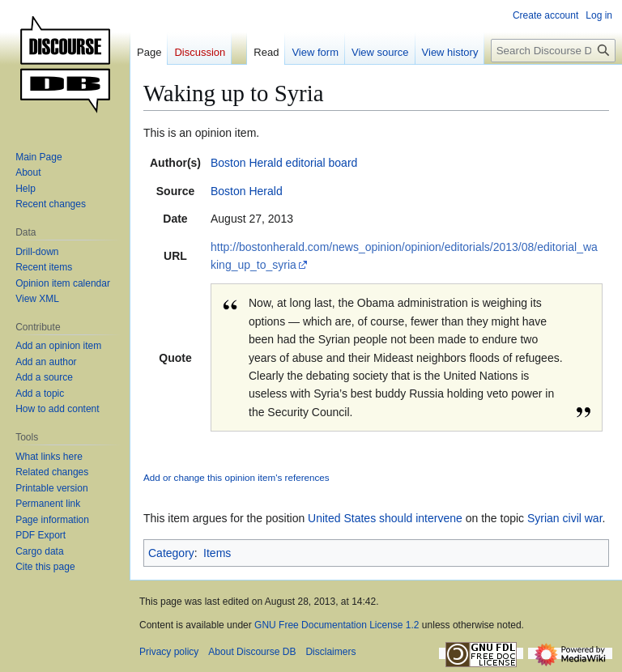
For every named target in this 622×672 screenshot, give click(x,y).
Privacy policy (169, 652)
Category (171, 553)
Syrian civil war (565, 518)
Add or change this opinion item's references (236, 477)
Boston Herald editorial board (284, 163)
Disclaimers (330, 652)
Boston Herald (247, 191)
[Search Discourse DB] (553, 51)
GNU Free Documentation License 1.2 (337, 625)
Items (217, 553)
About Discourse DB (252, 652)
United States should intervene (385, 518)
